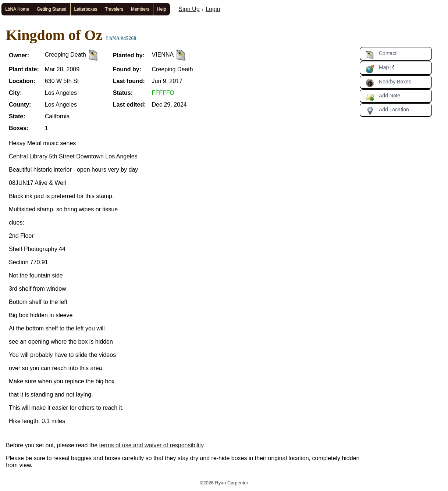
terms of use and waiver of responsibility (151, 445)
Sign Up (189, 9)
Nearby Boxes (388, 83)
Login (213, 9)
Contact (381, 55)
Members (140, 9)
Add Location (387, 111)
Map (377, 69)
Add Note (383, 97)
